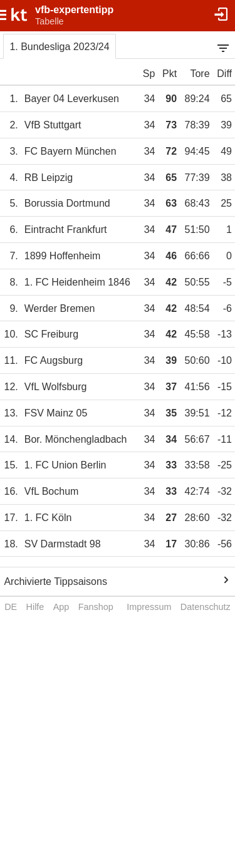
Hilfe (35, 607)
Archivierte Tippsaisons (55, 581)
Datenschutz (206, 607)
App (61, 607)
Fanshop (96, 607)
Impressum (149, 607)
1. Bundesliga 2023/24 (59, 47)
